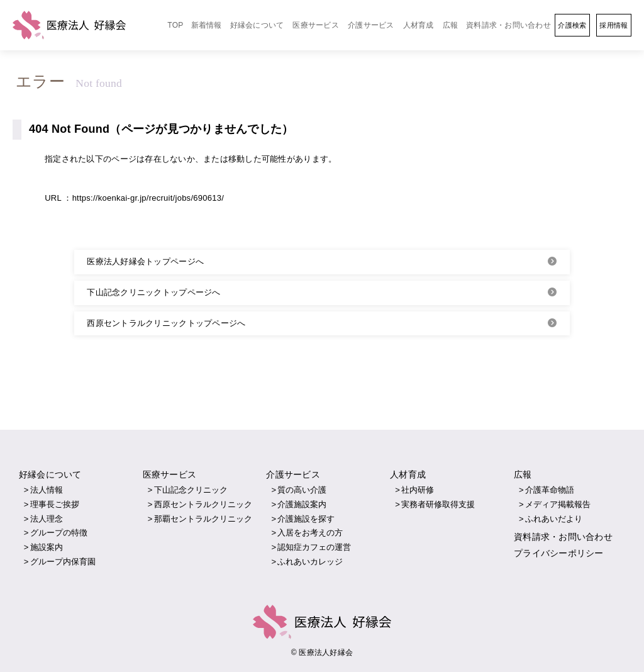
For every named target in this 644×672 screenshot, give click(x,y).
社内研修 (418, 490)
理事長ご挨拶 (55, 504)
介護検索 (572, 25)
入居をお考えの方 (310, 533)
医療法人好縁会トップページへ (145, 261)
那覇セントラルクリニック (203, 519)
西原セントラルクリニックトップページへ (166, 323)
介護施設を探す (306, 519)
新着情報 (207, 25)
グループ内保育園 (63, 562)
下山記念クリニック (191, 490)
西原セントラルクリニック (203, 504)
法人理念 (47, 519)
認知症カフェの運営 (314, 547)
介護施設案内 (302, 504)
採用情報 (613, 25)
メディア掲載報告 (558, 504)
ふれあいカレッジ (310, 562)
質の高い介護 (302, 490)
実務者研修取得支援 (438, 504)
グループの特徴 (59, 533)
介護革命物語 (550, 490)
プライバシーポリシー (559, 552)
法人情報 (47, 490)
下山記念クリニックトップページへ (153, 292)
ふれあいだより (554, 519)
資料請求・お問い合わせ (508, 25)
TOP (175, 25)
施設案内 (47, 547)
